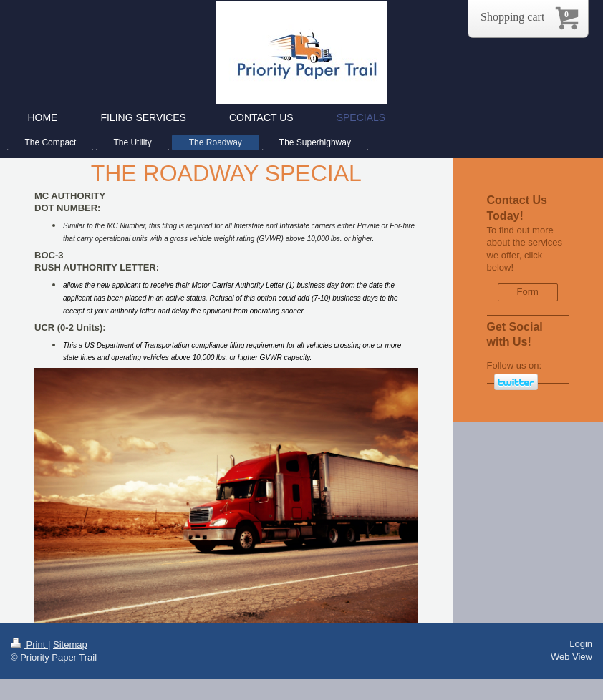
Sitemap (70, 645)
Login (581, 644)
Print (29, 645)
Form (528, 292)
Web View (571, 657)
